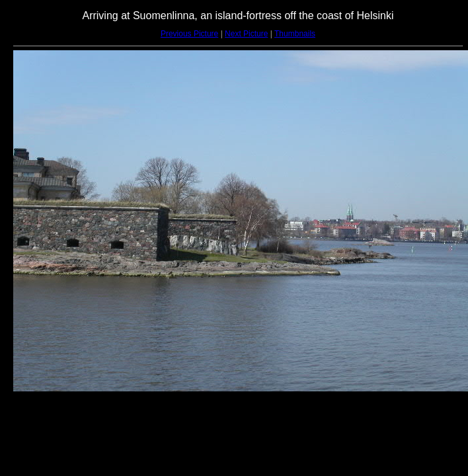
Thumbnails (295, 34)
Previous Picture (189, 34)
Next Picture (246, 34)
